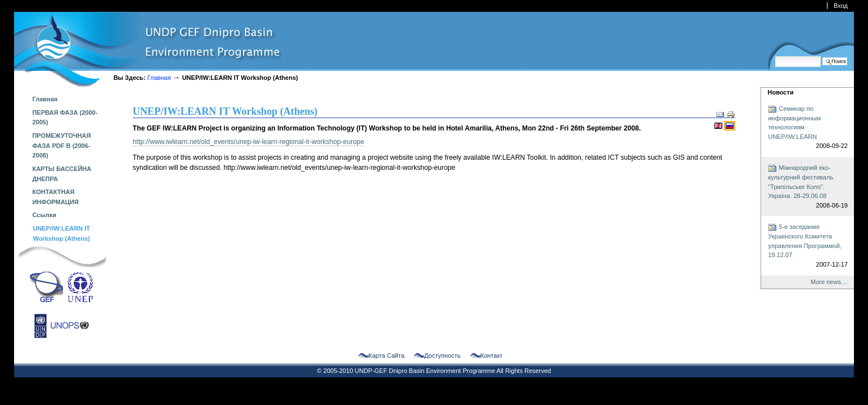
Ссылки (44, 215)
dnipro (148, 49)
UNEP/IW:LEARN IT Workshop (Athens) (61, 233)
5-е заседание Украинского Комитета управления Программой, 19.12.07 (808, 246)
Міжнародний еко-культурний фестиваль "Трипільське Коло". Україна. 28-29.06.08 (808, 187)
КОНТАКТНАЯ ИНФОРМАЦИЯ (55, 197)
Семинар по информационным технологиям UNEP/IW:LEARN (808, 128)
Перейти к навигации (14, 12)
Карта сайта (386, 355)
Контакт (492, 355)
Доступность (442, 355)
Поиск (775, 56)
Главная (159, 78)
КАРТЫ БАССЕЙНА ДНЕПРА (62, 174)
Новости (780, 92)
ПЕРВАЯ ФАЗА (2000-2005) (65, 118)
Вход (841, 6)
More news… (829, 282)
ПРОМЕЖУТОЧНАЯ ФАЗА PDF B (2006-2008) (61, 145)
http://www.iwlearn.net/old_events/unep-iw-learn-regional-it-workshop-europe (249, 142)
